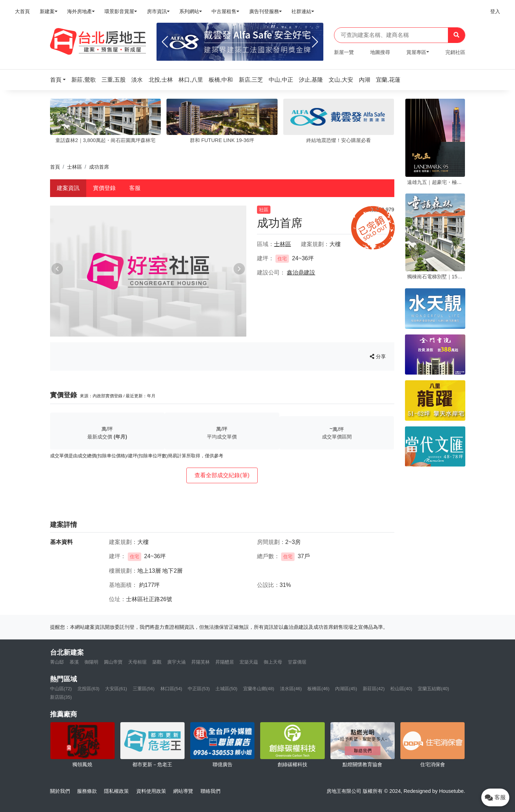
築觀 (157, 662)
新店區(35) (61, 697)
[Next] (315, 42)
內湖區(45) (346, 689)
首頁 (55, 167)
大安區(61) (116, 689)
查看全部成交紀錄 (222, 475)
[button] (60, 80)
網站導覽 (183, 791)
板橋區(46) (318, 689)
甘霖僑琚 (297, 662)
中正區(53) (199, 689)
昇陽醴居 (225, 662)
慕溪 (74, 662)
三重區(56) (144, 689)
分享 (378, 356)
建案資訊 (68, 188)
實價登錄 (104, 188)
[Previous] (165, 42)
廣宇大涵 (176, 662)
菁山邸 (57, 662)
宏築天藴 (249, 662)
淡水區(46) (291, 689)
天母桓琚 (137, 662)
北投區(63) (88, 689)
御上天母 (273, 662)
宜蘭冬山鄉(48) (259, 689)
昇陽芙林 (201, 662)
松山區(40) (401, 689)
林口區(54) (171, 689)
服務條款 (87, 791)
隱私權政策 (116, 791)
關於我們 (60, 791)
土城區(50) (226, 689)
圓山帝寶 (113, 662)
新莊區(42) (374, 689)
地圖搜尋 (380, 52)
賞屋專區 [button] (416, 52)
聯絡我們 (210, 791)
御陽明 (91, 662)
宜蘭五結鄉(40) (433, 689)
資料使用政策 (151, 791)
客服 (135, 188)
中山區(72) (61, 689)
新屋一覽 (344, 52)
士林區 (75, 167)
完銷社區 (455, 52)
